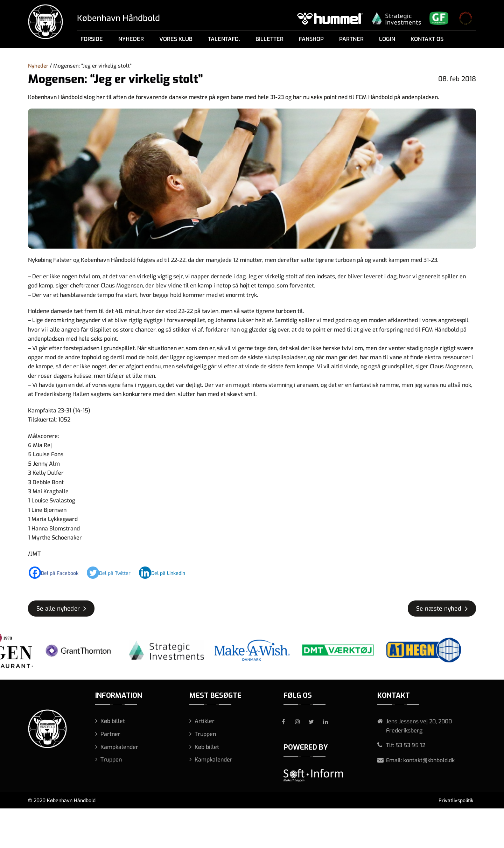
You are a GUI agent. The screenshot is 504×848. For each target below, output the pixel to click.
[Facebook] (57, 573)
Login (387, 39)
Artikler (205, 721)
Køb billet (113, 721)
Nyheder (131, 39)
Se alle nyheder (58, 609)
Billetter (269, 39)
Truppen (111, 760)
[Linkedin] (166, 573)
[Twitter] (112, 573)
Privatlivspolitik (456, 801)
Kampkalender (119, 747)
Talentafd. (224, 39)
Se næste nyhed (439, 609)
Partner (351, 39)
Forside (92, 39)
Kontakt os (427, 39)
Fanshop (311, 39)
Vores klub (176, 39)
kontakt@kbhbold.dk (429, 760)
